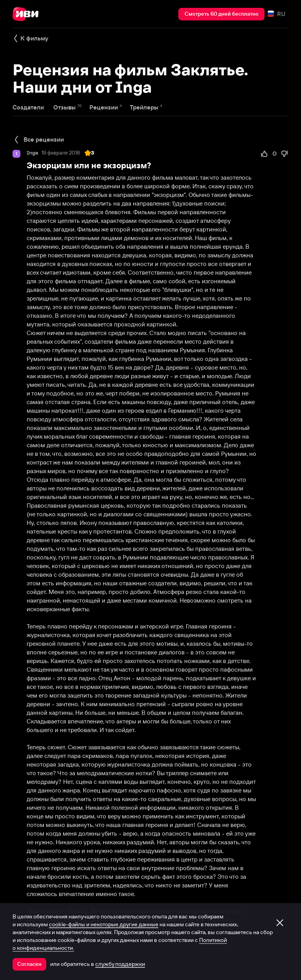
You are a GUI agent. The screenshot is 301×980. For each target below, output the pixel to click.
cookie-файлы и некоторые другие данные (104, 924)
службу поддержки (120, 964)
